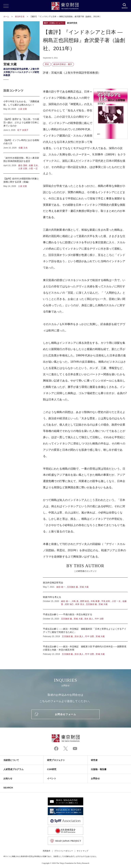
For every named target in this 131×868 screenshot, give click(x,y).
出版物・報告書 (99, 769)
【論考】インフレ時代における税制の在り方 (21, 144)
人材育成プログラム (13, 769)
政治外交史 (20, 16)
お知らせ (8, 778)
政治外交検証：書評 (63, 64)
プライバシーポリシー (64, 851)
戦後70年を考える (85, 601)
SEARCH (8, 788)
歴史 (47, 64)
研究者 (94, 760)
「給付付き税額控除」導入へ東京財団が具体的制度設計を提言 (21, 163)
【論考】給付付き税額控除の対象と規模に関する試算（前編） (21, 181)
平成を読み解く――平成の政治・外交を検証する (85, 617)
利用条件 (47, 851)
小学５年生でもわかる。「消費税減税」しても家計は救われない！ (21, 105)
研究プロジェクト (56, 760)
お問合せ (95, 778)
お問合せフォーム (65, 714)
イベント (52, 778)
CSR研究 (52, 769)
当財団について (11, 760)
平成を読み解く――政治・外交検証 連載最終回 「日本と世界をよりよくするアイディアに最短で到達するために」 (85, 633)
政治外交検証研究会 (85, 585)
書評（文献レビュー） (54, 23)
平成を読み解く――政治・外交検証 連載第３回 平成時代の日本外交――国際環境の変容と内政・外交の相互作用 (85, 649)
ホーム (6, 16)
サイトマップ (82, 851)
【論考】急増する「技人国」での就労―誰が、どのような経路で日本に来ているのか (21, 125)
